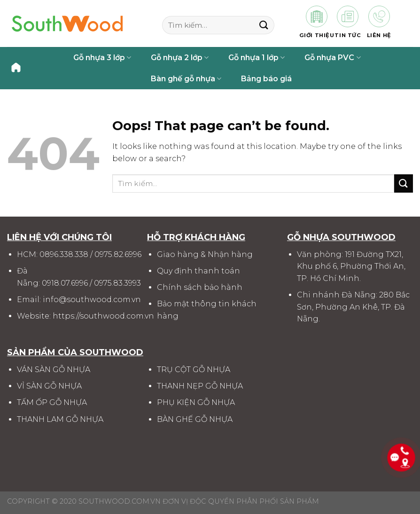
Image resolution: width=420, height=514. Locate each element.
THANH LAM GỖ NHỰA (60, 419)
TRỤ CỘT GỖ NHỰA (194, 370)
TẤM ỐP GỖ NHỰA (52, 402)
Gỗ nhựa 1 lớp (257, 58)
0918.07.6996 (65, 283)
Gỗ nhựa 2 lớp (180, 58)
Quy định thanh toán (198, 271)
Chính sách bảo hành (200, 287)
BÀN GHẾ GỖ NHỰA (195, 419)
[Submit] (264, 25)
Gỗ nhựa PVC (332, 58)
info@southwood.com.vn (92, 300)
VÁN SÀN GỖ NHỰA (54, 370)
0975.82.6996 (118, 254)
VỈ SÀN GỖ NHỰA (49, 386)
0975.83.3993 (117, 283)
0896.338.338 (64, 254)
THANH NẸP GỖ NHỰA (200, 386)
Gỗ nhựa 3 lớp (102, 58)
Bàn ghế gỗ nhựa (186, 79)
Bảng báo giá (266, 79)
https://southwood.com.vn (103, 316)
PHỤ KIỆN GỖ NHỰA (196, 402)
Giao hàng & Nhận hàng (205, 254)
